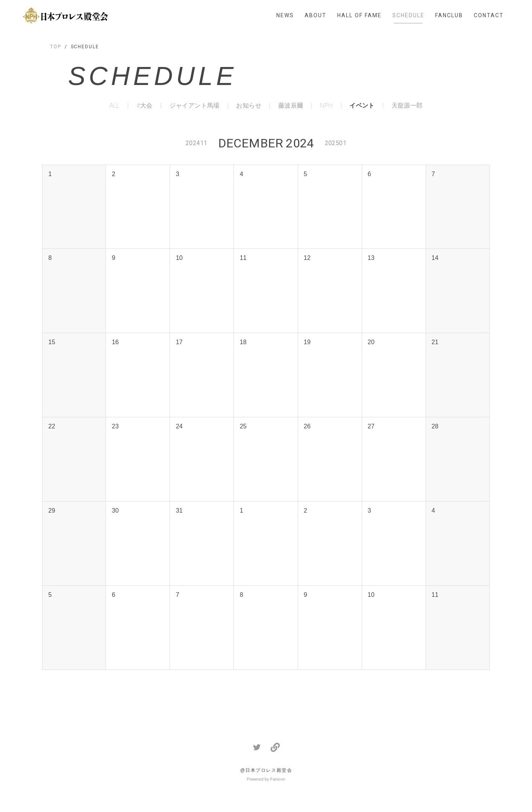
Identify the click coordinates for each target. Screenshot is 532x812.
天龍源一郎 (407, 106)
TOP (56, 47)
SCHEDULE (408, 15)
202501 (336, 143)
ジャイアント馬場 (195, 106)
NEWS (285, 15)
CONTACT (489, 15)
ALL (115, 106)
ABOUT (316, 15)
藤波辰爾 (291, 106)
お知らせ (249, 106)
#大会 (145, 106)
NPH (326, 106)
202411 (196, 143)
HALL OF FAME (359, 15)
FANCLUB (449, 15)
